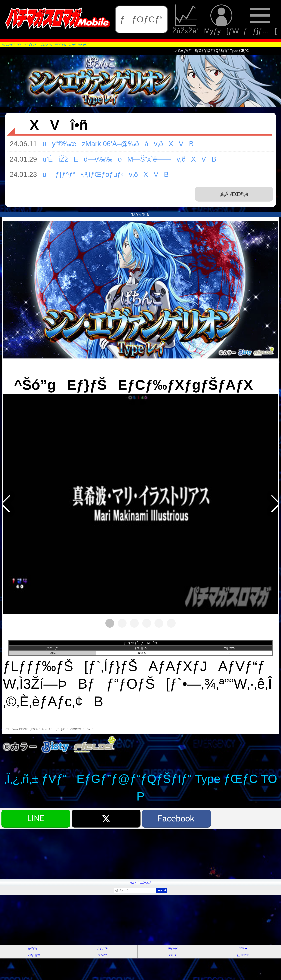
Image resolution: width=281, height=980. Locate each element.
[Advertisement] (108, 854)
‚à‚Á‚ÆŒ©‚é (234, 194)
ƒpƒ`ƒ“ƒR (103, 948)
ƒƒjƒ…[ (260, 20)
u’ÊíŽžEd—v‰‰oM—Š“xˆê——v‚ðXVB (127, 159)
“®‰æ (243, 948)
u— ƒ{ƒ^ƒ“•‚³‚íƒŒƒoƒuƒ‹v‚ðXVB (103, 174)
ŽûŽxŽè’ (186, 20)
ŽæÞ (173, 955)
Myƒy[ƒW (222, 20)
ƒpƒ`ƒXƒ (34, 948)
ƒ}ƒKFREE (243, 955)
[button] (5, 504)
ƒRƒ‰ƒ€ (173, 948)
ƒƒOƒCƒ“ (141, 19)
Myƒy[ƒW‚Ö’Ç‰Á (140, 883)
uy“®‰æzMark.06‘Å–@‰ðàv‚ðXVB (115, 144)
